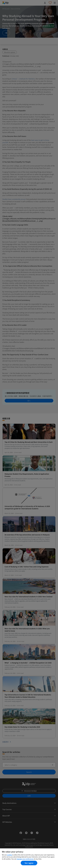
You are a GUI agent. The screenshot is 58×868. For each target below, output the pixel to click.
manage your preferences (25, 859)
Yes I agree (29, 863)
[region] (29, 858)
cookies (10, 855)
